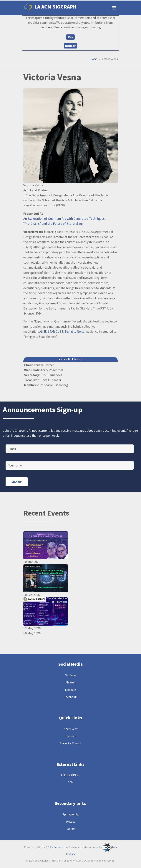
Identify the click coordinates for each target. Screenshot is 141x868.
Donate (70, 46)
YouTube (70, 675)
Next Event (71, 729)
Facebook (70, 697)
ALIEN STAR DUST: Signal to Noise (62, 332)
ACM (71, 782)
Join (70, 37)
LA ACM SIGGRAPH (55, 7)
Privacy (70, 822)
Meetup (71, 682)
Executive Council (70, 743)
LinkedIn (70, 690)
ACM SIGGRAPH (71, 775)
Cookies (71, 829)
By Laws (71, 736)
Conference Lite (59, 847)
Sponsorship (71, 814)
